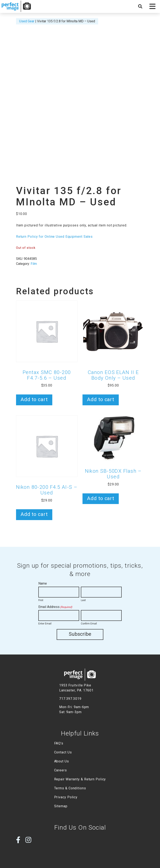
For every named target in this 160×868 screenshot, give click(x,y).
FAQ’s (59, 743)
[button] (152, 6)
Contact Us (63, 752)
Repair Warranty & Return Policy (80, 779)
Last (83, 600)
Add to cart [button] (34, 399)
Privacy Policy (66, 797)
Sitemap (61, 806)
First (41, 600)
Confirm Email (89, 624)
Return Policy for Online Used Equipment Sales (54, 237)
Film (34, 264)
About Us (62, 761)
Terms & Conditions (70, 788)
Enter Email (45, 624)
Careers (61, 770)
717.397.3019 (70, 699)
